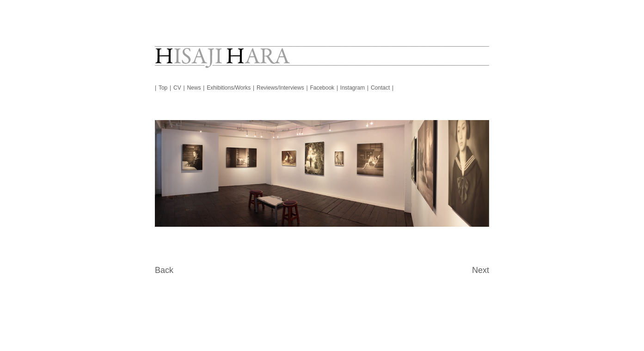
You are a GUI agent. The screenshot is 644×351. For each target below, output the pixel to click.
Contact (380, 88)
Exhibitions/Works (229, 88)
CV (177, 88)
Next (481, 270)
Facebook (322, 88)
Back (164, 270)
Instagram (353, 88)
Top (163, 88)
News (194, 88)
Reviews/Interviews (280, 88)
